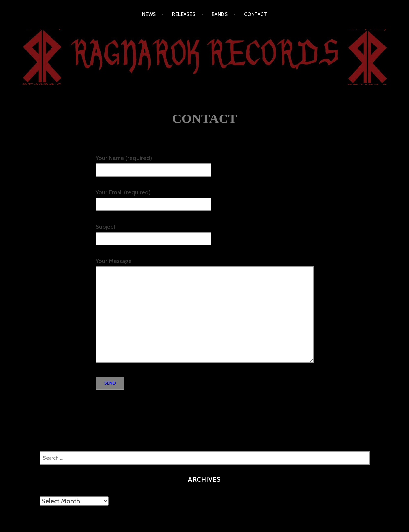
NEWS (149, 14)
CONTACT (256, 14)
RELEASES (184, 14)
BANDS (220, 14)
